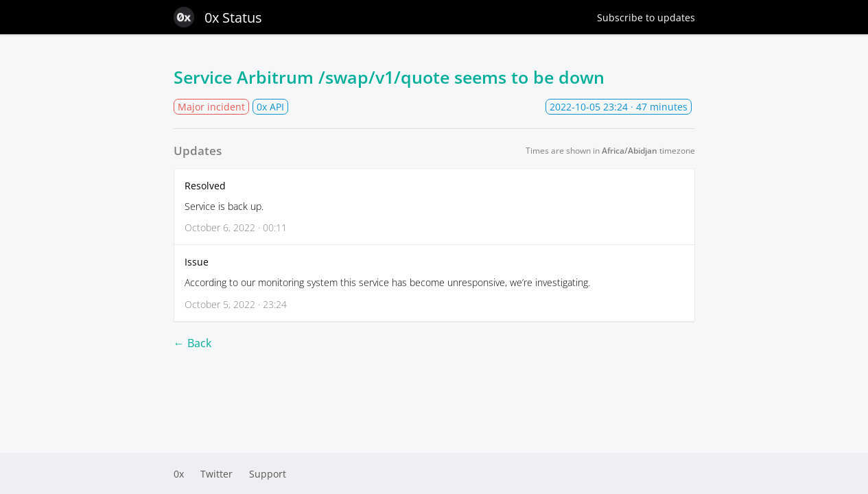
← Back (192, 343)
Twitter (216, 474)
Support (268, 474)
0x (179, 474)
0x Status (218, 17)
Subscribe (646, 17)
